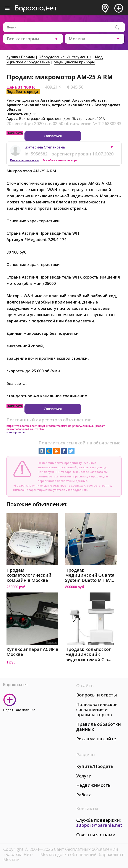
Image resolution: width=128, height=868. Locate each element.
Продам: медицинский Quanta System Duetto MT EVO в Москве (90, 575)
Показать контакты (25, 160)
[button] (114, 148)
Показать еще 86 (21, 114)
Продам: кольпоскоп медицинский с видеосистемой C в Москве (88, 654)
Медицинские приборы (74, 62)
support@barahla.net (99, 825)
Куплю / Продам (21, 57)
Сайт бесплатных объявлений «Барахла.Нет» (61, 852)
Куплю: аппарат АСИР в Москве (32, 652)
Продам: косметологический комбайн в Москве (29, 575)
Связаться (53, 136)
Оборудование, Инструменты (65, 57)
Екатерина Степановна (45, 147)
